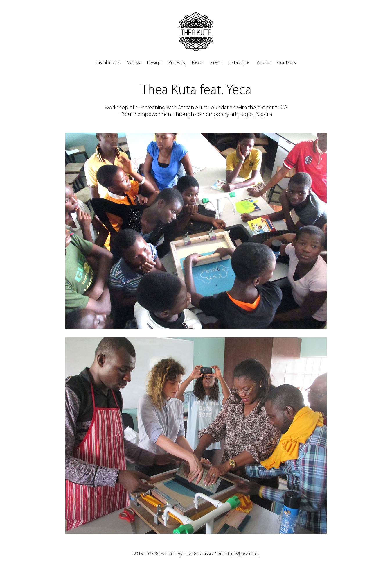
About (263, 63)
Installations (108, 63)
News (198, 63)
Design (154, 63)
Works (134, 63)
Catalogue (239, 63)
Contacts (286, 63)
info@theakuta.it (244, 554)
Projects (177, 63)
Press (216, 63)
